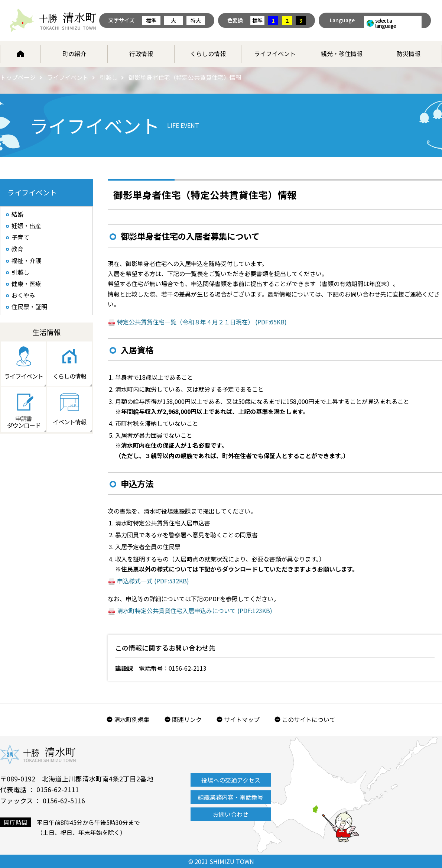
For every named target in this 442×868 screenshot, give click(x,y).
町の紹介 (74, 54)
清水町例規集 (132, 719)
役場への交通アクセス (231, 780)
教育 (17, 249)
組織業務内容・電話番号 (231, 797)
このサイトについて (309, 719)
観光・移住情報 (342, 54)
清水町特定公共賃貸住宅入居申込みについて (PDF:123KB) (195, 610)
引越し (108, 77)
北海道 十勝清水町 (53, 20)
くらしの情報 (208, 54)
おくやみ (23, 295)
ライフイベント (275, 54)
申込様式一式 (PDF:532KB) (153, 581)
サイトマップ (242, 719)
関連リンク (187, 719)
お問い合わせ (231, 814)
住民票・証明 (29, 307)
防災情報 (409, 54)
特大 (196, 20)
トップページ (18, 77)
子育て (20, 237)
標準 (151, 20)
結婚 (17, 214)
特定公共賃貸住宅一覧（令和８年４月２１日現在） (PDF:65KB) (202, 322)
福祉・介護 (26, 260)
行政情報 (141, 54)
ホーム (20, 54)
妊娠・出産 (26, 226)
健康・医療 (26, 284)
